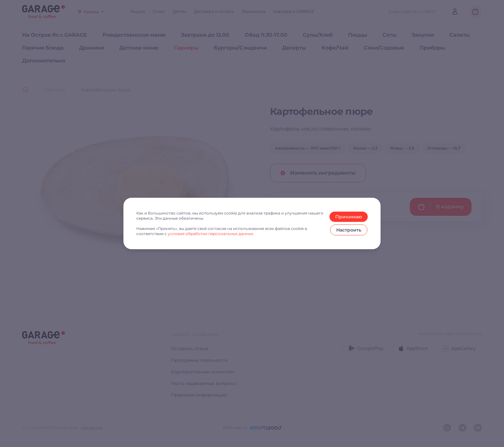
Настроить (349, 230)
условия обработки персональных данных (211, 234)
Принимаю (349, 217)
